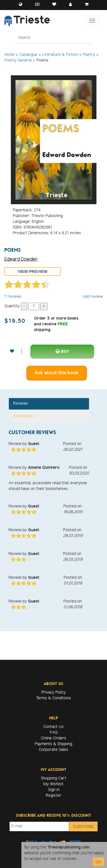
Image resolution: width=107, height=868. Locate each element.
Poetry (89, 55)
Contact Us (53, 727)
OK (98, 862)
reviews (13, 297)
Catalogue (28, 55)
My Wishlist (53, 784)
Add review (93, 297)
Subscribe (83, 827)
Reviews (21, 404)
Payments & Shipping (53, 744)
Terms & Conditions (53, 698)
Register (53, 796)
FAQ (54, 733)
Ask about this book (57, 373)
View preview (33, 271)
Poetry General (18, 61)
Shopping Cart (54, 779)
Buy (62, 352)
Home (9, 55)
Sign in (54, 790)
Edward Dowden (21, 259)
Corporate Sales (53, 750)
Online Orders (53, 738)
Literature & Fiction (60, 55)
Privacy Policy (53, 693)
